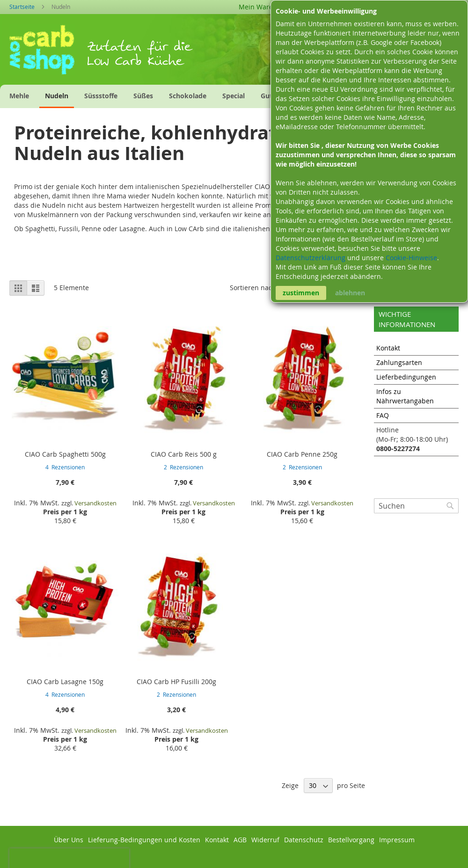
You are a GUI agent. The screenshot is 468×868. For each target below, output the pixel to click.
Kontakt (388, 348)
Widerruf (265, 840)
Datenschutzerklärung (311, 258)
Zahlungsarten (399, 362)
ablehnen (350, 293)
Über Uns (69, 840)
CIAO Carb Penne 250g (302, 454)
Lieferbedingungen (406, 377)
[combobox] (416, 506)
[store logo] (48, 53)
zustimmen (301, 293)
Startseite (23, 7)
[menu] (176, 96)
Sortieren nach (253, 288)
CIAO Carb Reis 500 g (184, 454)
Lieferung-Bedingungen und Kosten (144, 840)
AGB (240, 840)
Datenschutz (304, 840)
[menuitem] (19, 96)
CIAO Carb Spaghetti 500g (65, 454)
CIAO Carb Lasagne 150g (65, 682)
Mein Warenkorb (265, 7)
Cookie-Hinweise (411, 258)
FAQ (383, 415)
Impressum (397, 840)
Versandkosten (95, 503)
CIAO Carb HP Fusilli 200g (176, 682)
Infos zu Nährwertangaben (405, 396)
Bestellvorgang (351, 840)
